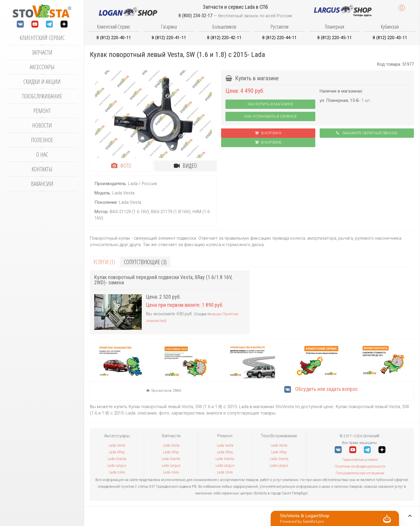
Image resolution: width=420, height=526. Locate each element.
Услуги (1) (104, 262)
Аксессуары (42, 67)
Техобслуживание (42, 96)
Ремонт (42, 111)
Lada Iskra (117, 472)
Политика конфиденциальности (360, 466)
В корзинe (268, 142)
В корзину (268, 133)
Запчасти (42, 52)
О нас (42, 155)
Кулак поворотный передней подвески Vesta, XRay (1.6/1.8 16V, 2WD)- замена (163, 280)
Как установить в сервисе (271, 116)
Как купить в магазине (270, 104)
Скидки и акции (42, 82)
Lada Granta (117, 459)
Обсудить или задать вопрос (321, 389)
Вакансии (42, 184)
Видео (185, 166)
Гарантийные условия (360, 460)
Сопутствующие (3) (145, 262)
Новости (42, 125)
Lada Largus (117, 466)
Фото (121, 166)
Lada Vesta (117, 445)
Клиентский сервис (42, 38)
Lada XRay (117, 452)
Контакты (42, 169)
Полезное (42, 140)
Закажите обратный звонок (367, 133)
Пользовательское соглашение (360, 473)
